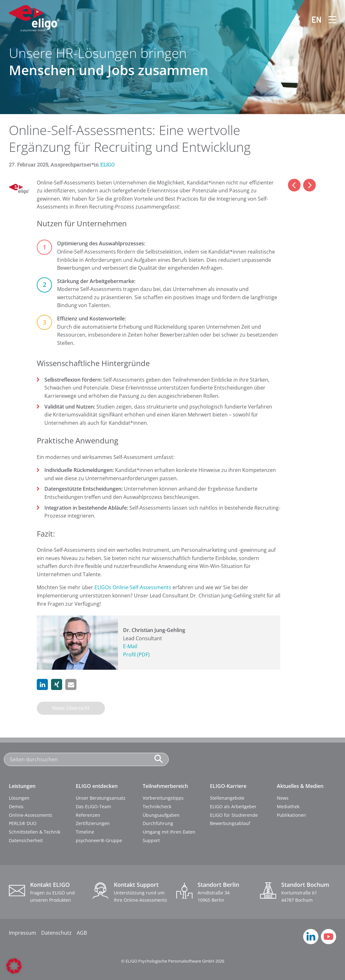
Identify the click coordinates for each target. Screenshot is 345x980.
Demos (16, 806)
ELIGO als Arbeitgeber (233, 806)
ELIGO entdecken (97, 786)
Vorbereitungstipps (163, 798)
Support (151, 840)
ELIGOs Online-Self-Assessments (133, 587)
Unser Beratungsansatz (101, 798)
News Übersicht (71, 708)
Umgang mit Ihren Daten (169, 832)
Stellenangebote (227, 798)
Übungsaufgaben (161, 815)
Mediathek (288, 806)
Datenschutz (56, 933)
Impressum (23, 933)
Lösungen (19, 798)
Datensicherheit (26, 840)
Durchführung (158, 823)
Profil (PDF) (136, 654)
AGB (82, 933)
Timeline (85, 832)
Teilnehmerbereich (165, 786)
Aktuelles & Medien (300, 786)
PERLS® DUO (23, 823)
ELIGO (107, 164)
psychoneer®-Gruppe (99, 840)
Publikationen (291, 815)
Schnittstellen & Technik (35, 832)
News (283, 798)
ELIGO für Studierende (234, 815)
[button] (42, 684)
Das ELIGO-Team (93, 806)
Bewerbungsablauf (230, 823)
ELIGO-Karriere (228, 786)
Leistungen (22, 786)
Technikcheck (157, 806)
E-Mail (130, 646)
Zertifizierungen (93, 823)
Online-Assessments (31, 815)
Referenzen (88, 815)
